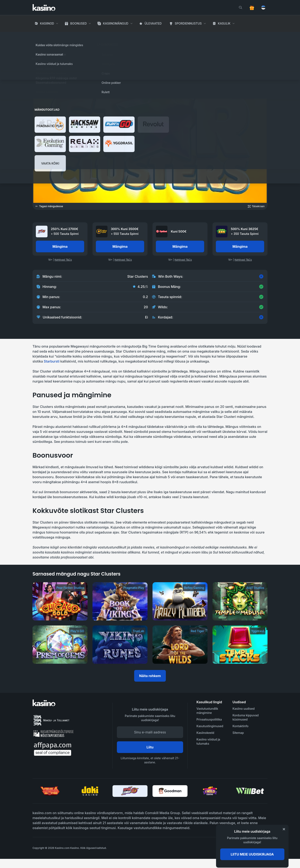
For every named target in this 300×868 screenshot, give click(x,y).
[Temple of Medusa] (240, 601)
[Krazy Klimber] (180, 601)
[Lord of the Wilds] (180, 645)
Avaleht (38, 35)
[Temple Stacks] (240, 645)
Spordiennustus (188, 23)
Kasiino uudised (244, 709)
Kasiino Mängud (61, 35)
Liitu (150, 747)
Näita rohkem (150, 676)
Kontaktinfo (241, 726)
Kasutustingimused (210, 726)
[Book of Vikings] (120, 601)
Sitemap (238, 733)
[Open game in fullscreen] (256, 206)
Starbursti (52, 361)
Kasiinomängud (116, 23)
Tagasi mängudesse (49, 206)
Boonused (78, 23)
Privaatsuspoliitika (209, 719)
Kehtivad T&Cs (63, 260)
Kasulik (224, 23)
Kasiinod (47, 23)
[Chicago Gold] (60, 601)
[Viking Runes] (120, 645)
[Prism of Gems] (60, 645)
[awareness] (251, 848)
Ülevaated (153, 23)
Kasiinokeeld (205, 733)
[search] (240, 7)
